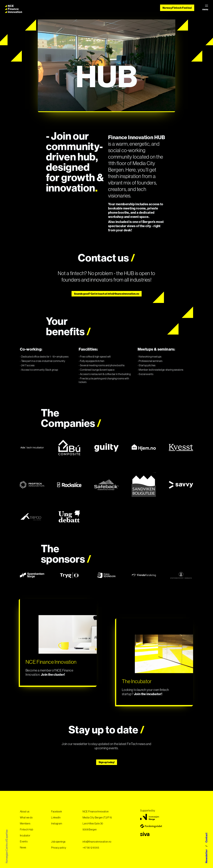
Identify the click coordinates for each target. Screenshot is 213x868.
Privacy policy (59, 848)
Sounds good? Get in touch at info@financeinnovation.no (107, 294)
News (23, 847)
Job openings (58, 842)
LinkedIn (56, 817)
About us (25, 811)
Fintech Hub (27, 829)
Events (24, 841)
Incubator (25, 835)
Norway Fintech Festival (177, 8)
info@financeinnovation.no (97, 842)
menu (205, 8)
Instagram (57, 823)
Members (25, 823)
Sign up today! (107, 762)
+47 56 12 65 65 (91, 848)
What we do (26, 817)
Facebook (57, 811)
